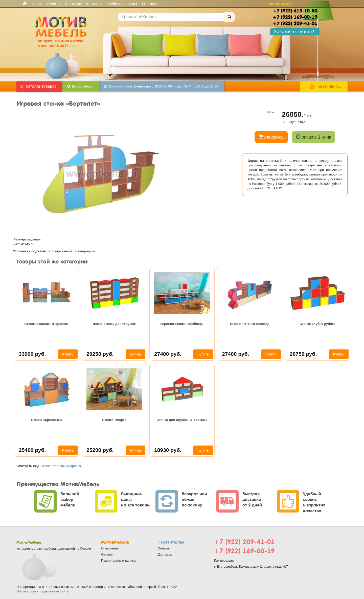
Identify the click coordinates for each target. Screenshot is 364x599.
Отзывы (149, 4)
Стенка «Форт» (114, 420)
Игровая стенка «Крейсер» (182, 324)
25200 (100, 450)
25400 (32, 450)
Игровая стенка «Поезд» (250, 324)
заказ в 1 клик (314, 137)
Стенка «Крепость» (47, 420)
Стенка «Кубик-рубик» (317, 324)
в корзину (271, 137)
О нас (37, 4)
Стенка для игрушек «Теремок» (182, 420)
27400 (168, 354)
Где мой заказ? (280, 4)
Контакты (94, 4)
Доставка (73, 4)
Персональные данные (119, 560)
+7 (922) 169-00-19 (244, 551)
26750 (303, 354)
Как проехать (224, 560)
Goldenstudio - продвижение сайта (42, 591)
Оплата (53, 4)
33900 (32, 354)
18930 (168, 450)
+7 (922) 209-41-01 (244, 542)
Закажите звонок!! (295, 32)
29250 (100, 354)
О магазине (110, 548)
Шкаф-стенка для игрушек (114, 324)
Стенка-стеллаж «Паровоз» (46, 324)
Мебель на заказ (122, 4)
